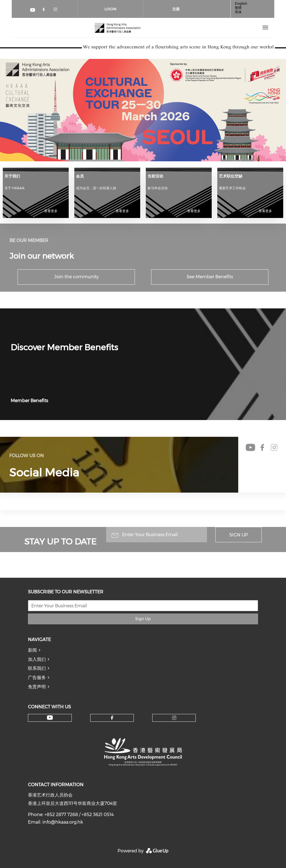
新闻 (32, 650)
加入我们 (37, 659)
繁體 (238, 8)
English (241, 3)
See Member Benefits (210, 277)
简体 (238, 12)
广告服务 (37, 678)
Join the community (76, 277)
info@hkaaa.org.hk (63, 822)
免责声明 (37, 687)
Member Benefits (29, 401)
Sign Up (239, 535)
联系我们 (37, 668)
